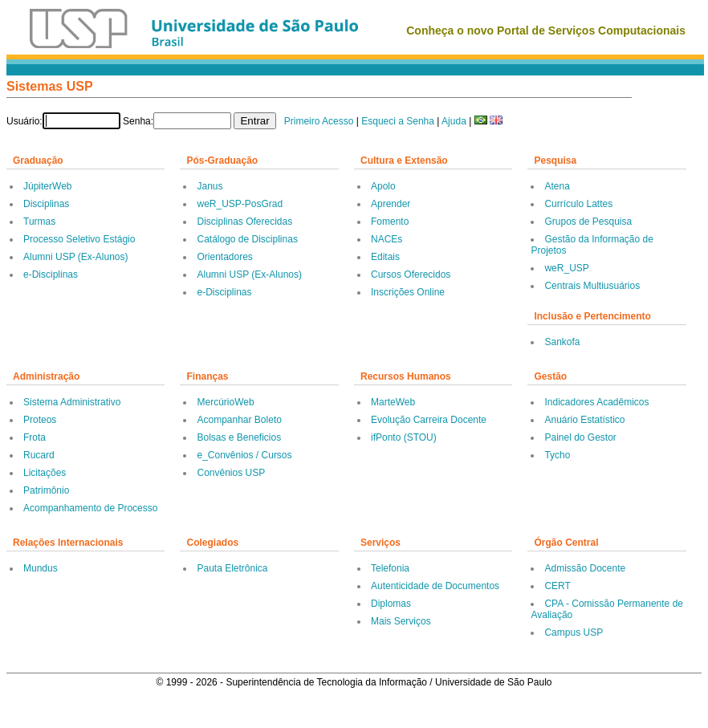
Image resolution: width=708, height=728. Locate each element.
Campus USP (574, 632)
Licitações (45, 473)
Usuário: (24, 121)
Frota (35, 437)
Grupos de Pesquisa (588, 222)
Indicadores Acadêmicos (596, 402)
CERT (557, 586)
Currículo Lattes (578, 204)
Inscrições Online (408, 292)
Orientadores (224, 257)
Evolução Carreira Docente (429, 420)
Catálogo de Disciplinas (247, 239)
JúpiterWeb (47, 186)
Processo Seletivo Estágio (79, 239)
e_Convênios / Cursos (244, 455)
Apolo (383, 186)
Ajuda (454, 121)
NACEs (387, 239)
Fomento (390, 222)
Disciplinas (46, 204)
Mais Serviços (401, 621)
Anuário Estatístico (584, 420)
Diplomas (391, 604)
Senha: (138, 121)
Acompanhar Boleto (239, 420)
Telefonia (390, 568)
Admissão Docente (585, 568)
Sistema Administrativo (72, 402)
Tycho (557, 455)
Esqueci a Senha (398, 121)
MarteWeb (393, 402)
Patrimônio (46, 490)
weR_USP (566, 268)
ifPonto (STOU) (404, 437)
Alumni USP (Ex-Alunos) (76, 257)
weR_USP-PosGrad (240, 204)
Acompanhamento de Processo (90, 508)
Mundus (41, 568)
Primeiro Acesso (319, 121)
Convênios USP (231, 473)
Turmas (39, 222)
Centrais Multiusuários (592, 286)
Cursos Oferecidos (411, 275)
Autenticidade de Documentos (435, 586)
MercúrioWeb (225, 402)
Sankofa (562, 342)
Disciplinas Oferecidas (244, 222)
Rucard (39, 455)
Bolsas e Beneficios (239, 437)
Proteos (40, 420)
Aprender (391, 204)
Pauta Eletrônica (232, 568)
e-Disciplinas (51, 275)
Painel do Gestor (580, 437)
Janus (210, 186)
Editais (385, 257)
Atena (557, 186)
